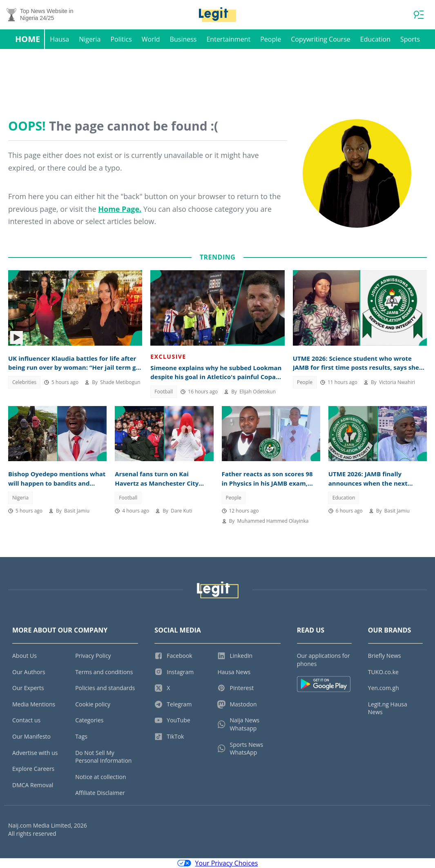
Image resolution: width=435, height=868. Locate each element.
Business (183, 39)
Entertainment (228, 39)
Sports (410, 39)
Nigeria (90, 39)
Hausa (59, 39)
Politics (121, 39)
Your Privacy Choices (218, 863)
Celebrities (24, 382)
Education (375, 39)
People (271, 39)
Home (28, 39)
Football (164, 392)
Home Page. (120, 209)
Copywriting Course (321, 39)
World (151, 39)
